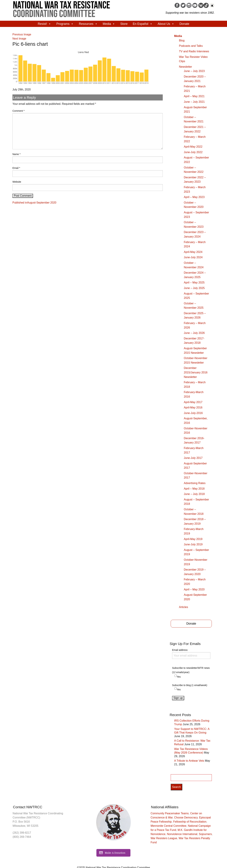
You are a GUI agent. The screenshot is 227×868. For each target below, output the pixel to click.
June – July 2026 (194, 333)
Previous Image (22, 34)
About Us (166, 24)
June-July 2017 (193, 458)
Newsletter (186, 67)
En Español (143, 24)
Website (17, 182)
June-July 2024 (193, 257)
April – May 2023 (194, 197)
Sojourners (205, 834)
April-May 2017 (193, 402)
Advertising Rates (195, 483)
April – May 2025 (194, 283)
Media (109, 24)
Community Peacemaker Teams (170, 813)
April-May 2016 (193, 408)
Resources (88, 24)
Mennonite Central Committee (169, 826)
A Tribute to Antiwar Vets (189, 761)
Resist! (44, 24)
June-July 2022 (193, 152)
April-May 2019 (193, 539)
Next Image (19, 39)
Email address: (191, 654)
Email (16, 168)
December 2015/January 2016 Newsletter (196, 372)
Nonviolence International (182, 834)
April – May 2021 (194, 96)
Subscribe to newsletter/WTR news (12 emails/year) (191, 670)
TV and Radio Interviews (194, 51)
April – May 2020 (194, 589)
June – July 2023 (194, 71)
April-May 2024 (193, 252)
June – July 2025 (194, 288)
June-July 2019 (193, 544)
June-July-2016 (193, 413)
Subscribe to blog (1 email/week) (190, 685)
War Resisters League (164, 838)
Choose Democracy (186, 818)
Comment (18, 111)
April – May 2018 (194, 489)
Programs (65, 24)
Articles (183, 607)
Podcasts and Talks (191, 46)
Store (124, 24)
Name (16, 154)
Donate (184, 24)
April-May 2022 (193, 147)
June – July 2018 (194, 494)
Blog (182, 40)
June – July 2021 (194, 102)
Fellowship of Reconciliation (190, 822)
